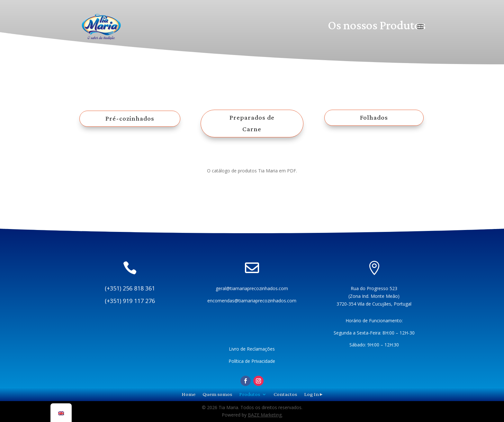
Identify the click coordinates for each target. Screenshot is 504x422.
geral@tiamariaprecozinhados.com (252, 288)
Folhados (374, 117)
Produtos (250, 394)
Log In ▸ (313, 394)
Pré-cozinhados (130, 118)
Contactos (285, 394)
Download (252, 192)
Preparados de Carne (252, 123)
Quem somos (217, 394)
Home (189, 394)
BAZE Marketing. (265, 415)
